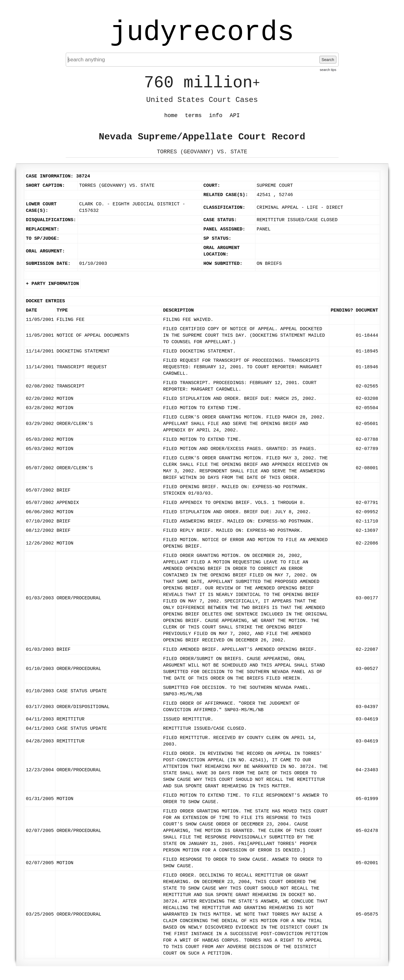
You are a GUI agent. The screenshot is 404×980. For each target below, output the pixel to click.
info (216, 116)
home (171, 116)
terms (193, 116)
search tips (328, 70)
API (235, 116)
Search (328, 60)
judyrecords (202, 33)
